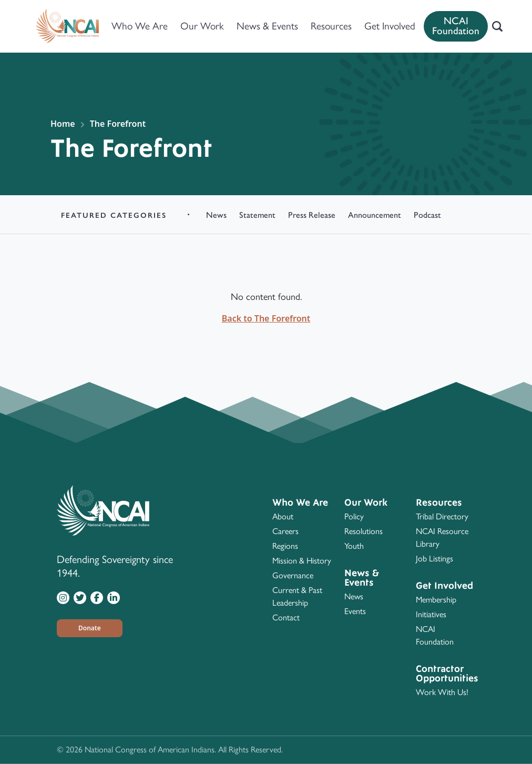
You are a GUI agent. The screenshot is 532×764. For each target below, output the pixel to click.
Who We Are (140, 26)
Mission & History (302, 561)
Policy (354, 516)
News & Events (267, 26)
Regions (285, 546)
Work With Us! (442, 692)
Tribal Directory (442, 516)
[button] (90, 628)
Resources (331, 26)
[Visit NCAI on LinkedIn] (114, 597)
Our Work (202, 26)
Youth (354, 546)
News (354, 596)
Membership (436, 600)
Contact (286, 617)
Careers (285, 531)
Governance (293, 575)
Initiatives (431, 614)
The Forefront (118, 124)
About (283, 516)
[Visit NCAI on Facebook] (97, 597)
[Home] (67, 26)
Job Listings (434, 559)
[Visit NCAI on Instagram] (63, 597)
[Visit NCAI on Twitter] (80, 597)
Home (63, 124)
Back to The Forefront (266, 318)
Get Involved (390, 26)
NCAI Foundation (456, 26)
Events (355, 611)
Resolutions (364, 531)
